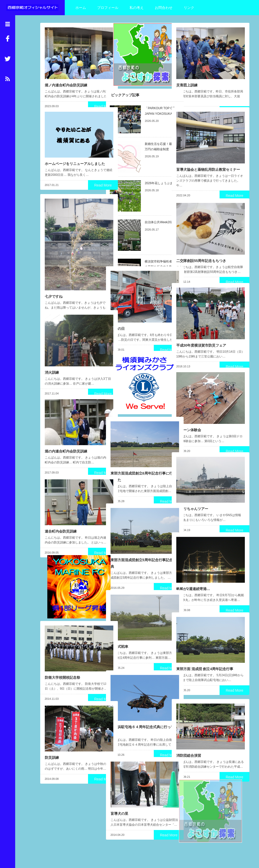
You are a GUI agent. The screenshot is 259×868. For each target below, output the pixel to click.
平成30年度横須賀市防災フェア (201, 334)
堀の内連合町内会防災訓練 (66, 442)
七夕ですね (53, 277)
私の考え (137, 8)
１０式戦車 (119, 637)
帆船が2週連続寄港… (193, 579)
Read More (88, 100)
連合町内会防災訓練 (60, 522)
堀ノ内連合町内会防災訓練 (66, 74)
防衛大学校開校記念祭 (62, 668)
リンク (189, 8)
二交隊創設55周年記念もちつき (201, 250)
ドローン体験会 (188, 419)
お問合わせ (164, 8)
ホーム (81, 8)
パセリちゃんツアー (192, 499)
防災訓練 (51, 748)
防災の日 (117, 317)
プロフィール (108, 8)
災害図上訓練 (186, 74)
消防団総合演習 (188, 746)
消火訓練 (51, 361)
